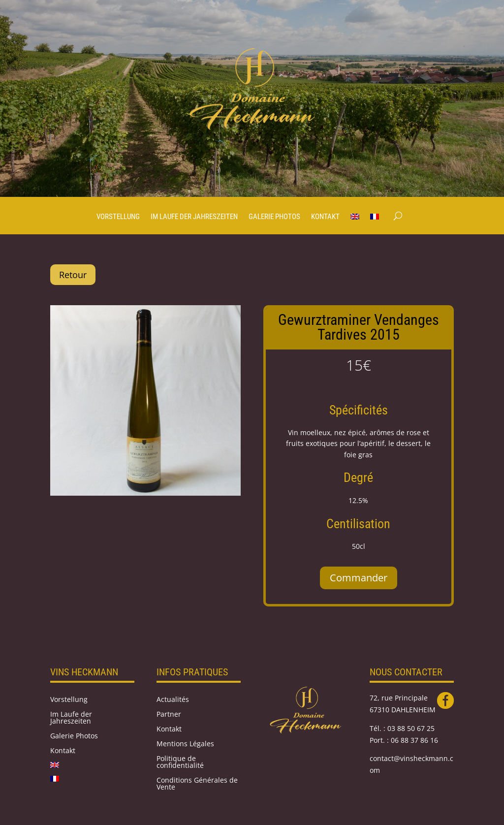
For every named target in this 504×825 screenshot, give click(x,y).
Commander (359, 578)
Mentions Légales (185, 744)
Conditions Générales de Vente (197, 784)
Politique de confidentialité (180, 762)
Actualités (173, 700)
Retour (73, 275)
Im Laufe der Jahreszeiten (194, 217)
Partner (169, 715)
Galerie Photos (274, 217)
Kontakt (325, 217)
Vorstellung (118, 217)
